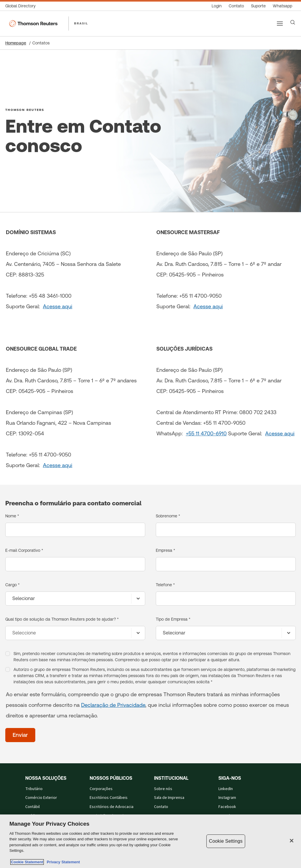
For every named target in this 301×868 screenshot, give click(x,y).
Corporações (101, 789)
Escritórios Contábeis (109, 798)
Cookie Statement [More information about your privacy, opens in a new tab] (27, 862)
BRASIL (81, 23)
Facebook (227, 807)
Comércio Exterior (41, 798)
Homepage (16, 43)
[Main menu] (280, 24)
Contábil (32, 807)
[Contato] (236, 6)
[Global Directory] (22, 6)
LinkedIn (226, 789)
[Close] (292, 841)
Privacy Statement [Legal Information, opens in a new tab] (62, 862)
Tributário (34, 789)
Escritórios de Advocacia (112, 807)
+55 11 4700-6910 (206, 433)
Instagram (227, 798)
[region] (150, 841)
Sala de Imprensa (169, 798)
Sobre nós (163, 789)
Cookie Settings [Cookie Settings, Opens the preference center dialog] (226, 841)
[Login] (217, 6)
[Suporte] (258, 6)
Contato (161, 807)
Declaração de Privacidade (113, 705)
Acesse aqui (58, 306)
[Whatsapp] (282, 6)
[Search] (293, 22)
